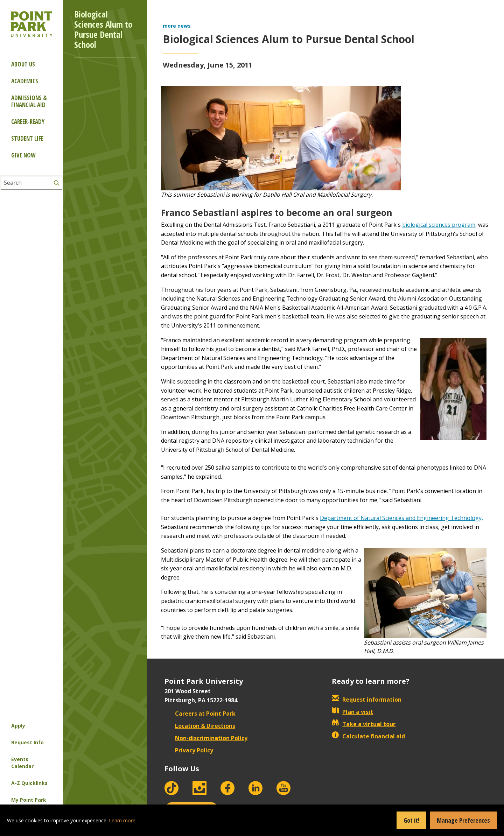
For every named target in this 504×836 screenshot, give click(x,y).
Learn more (122, 820)
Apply (18, 726)
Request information (367, 700)
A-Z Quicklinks (29, 783)
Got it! (411, 820)
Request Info (27, 742)
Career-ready (28, 122)
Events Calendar (22, 763)
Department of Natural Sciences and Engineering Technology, (401, 518)
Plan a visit (352, 712)
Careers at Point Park (200, 714)
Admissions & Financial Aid (29, 101)
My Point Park (29, 800)
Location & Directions (200, 726)
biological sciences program (439, 225)
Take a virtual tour (364, 724)
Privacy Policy (189, 750)
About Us (23, 64)
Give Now (23, 155)
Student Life (27, 138)
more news (177, 26)
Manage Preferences (463, 820)
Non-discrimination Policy (206, 738)
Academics (25, 81)
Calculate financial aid (368, 736)
